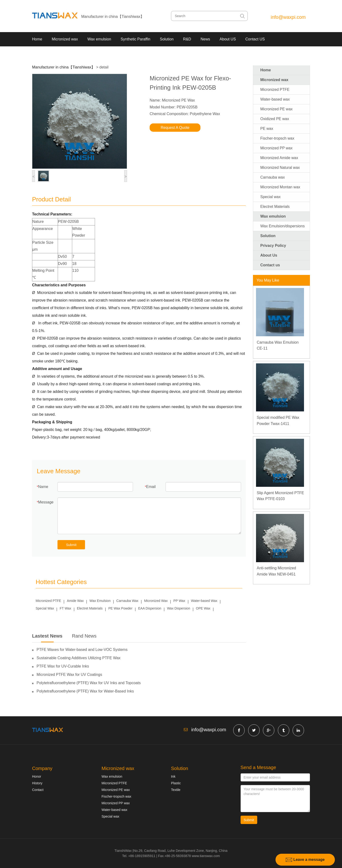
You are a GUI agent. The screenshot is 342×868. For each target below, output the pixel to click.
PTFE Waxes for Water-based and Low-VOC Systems (82, 650)
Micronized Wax (156, 601)
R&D (187, 39)
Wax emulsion (99, 39)
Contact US (255, 39)
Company (42, 768)
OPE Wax (203, 608)
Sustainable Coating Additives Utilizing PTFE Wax (78, 658)
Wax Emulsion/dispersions (283, 226)
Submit (71, 545)
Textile (176, 790)
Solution (167, 39)
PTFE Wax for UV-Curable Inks (63, 666)
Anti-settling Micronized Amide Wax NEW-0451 (276, 571)
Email (151, 487)
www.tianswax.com (206, 856)
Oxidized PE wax (275, 119)
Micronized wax (65, 39)
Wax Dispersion (179, 608)
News (205, 39)
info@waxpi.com (288, 17)
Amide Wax (75, 601)
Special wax (270, 197)
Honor (37, 776)
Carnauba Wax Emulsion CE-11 (278, 345)
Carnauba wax (273, 177)
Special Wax (45, 608)
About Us (269, 255)
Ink (173, 776)
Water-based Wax (204, 601)
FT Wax (65, 608)
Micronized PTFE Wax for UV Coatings (69, 675)
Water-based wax (275, 99)
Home (37, 39)
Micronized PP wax (276, 148)
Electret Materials (90, 608)
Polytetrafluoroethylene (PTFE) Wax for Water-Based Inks (85, 691)
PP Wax (179, 601)
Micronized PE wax (276, 109)
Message (46, 502)
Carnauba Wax (127, 601)
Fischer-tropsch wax (277, 138)
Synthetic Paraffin (135, 39)
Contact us (270, 265)
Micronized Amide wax (279, 158)
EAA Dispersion (150, 608)
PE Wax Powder (120, 608)
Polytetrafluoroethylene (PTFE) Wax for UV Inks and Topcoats (89, 683)
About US (228, 39)
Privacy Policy (273, 246)
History (37, 783)
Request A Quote (175, 128)
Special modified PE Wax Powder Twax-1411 (278, 421)
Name (43, 487)
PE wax (267, 129)
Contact (38, 790)
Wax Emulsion (100, 601)
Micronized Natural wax (280, 168)
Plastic (176, 783)
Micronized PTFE (48, 601)
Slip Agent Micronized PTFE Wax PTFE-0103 (280, 496)
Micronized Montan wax (280, 187)
